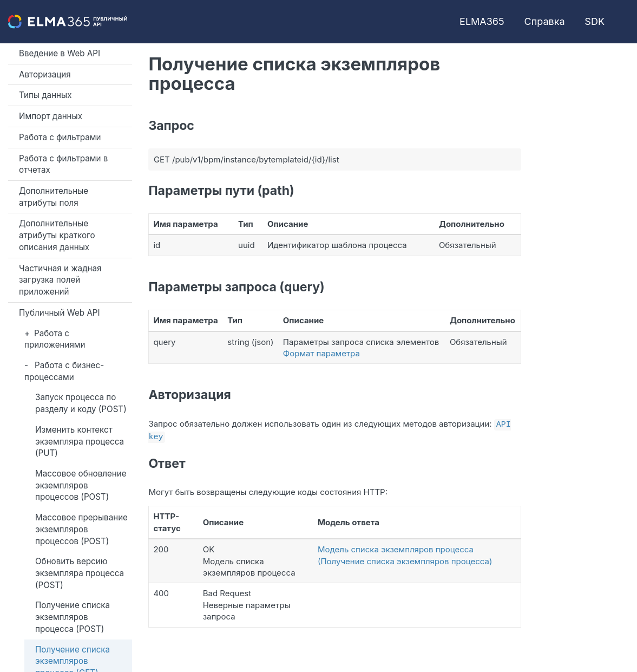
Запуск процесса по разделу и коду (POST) (81, 403)
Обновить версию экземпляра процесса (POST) (80, 573)
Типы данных (45, 95)
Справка (545, 21)
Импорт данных (51, 116)
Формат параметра (321, 353)
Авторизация (45, 74)
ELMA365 (482, 21)
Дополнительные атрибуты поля (54, 197)
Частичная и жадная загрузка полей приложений (60, 280)
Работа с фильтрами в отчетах (63, 164)
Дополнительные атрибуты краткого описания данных (57, 235)
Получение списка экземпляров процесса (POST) (73, 617)
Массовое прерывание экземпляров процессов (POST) (81, 529)
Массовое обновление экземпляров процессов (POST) (81, 485)
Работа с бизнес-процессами (64, 371)
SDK (595, 21)
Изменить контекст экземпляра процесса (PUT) (80, 441)
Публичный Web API (60, 313)
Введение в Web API (60, 53)
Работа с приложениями (55, 339)
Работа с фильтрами (60, 137)
